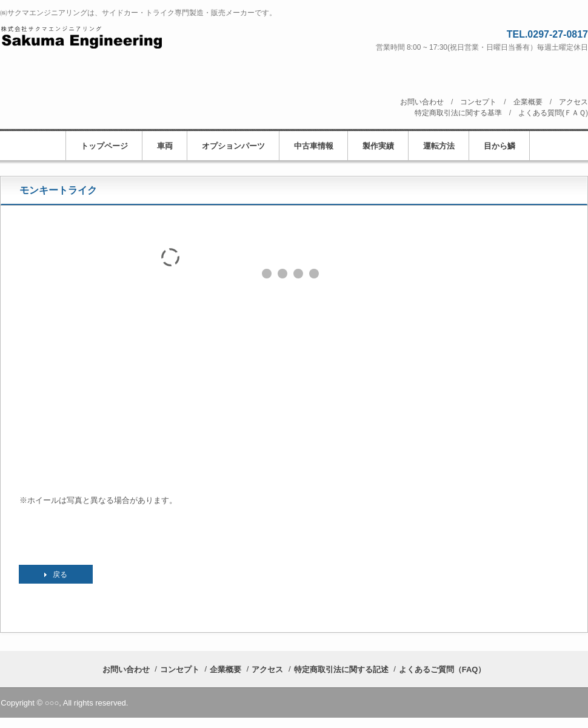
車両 (165, 146)
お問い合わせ (422, 102)
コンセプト (478, 102)
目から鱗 (499, 146)
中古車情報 (314, 146)
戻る (60, 575)
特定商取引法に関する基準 (458, 113)
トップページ (104, 146)
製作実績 (378, 146)
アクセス (573, 102)
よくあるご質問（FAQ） (443, 669)
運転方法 (439, 146)
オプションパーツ (233, 146)
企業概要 (528, 102)
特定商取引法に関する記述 (341, 669)
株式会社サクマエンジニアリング (132, 37)
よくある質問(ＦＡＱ (552, 113)
